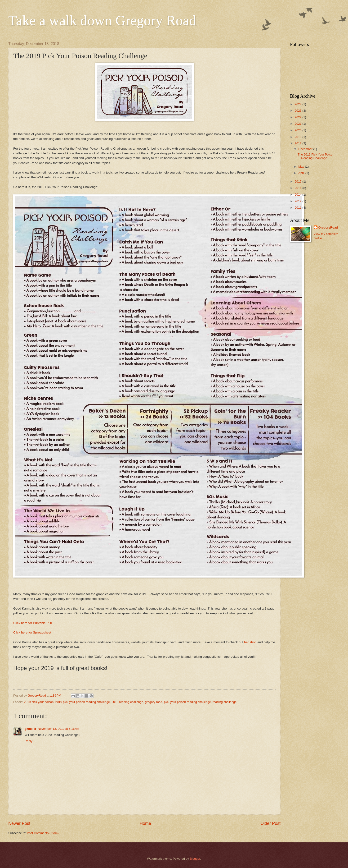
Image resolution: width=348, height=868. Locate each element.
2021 (299, 124)
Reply (29, 741)
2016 (299, 188)
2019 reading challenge (127, 702)
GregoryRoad (328, 227)
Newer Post (19, 823)
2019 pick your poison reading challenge (83, 702)
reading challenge (225, 702)
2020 (299, 130)
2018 (299, 143)
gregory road (154, 702)
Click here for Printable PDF (33, 623)
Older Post (270, 823)
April (302, 173)
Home (145, 823)
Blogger (195, 859)
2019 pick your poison (39, 702)
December (306, 149)
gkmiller (30, 729)
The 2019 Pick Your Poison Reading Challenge (316, 156)
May (302, 167)
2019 (299, 137)
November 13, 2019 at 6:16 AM (58, 729)
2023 (299, 111)
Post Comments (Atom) (43, 833)
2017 (299, 181)
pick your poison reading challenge (187, 702)
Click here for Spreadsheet (32, 632)
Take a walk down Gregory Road (102, 20)
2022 (299, 117)
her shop (250, 642)
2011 (299, 208)
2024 (299, 104)
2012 (299, 201)
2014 (299, 195)
